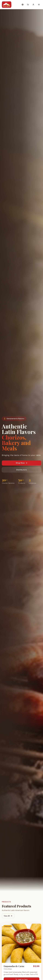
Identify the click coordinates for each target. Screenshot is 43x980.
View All (8, 916)
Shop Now (22, 463)
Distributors (21, 470)
